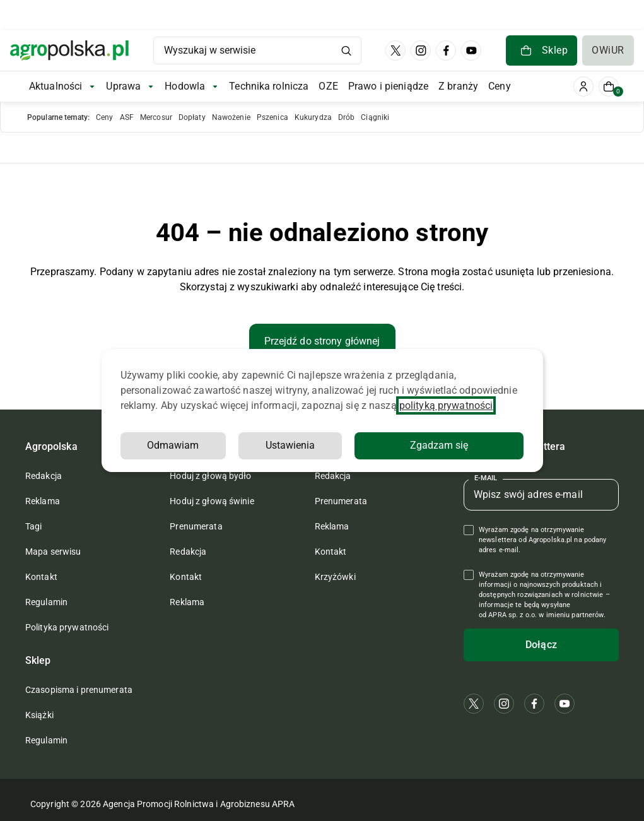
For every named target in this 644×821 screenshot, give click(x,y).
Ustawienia (290, 445)
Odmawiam (173, 445)
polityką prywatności (446, 405)
